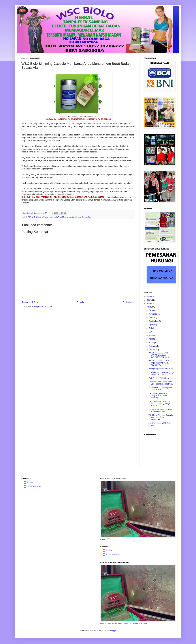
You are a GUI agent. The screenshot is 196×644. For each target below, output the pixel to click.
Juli (151, 328)
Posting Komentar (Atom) (42, 306)
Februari (153, 346)
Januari (152, 350)
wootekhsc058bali (34, 486)
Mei (151, 335)
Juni (151, 332)
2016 (149, 304)
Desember (154, 310)
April (151, 339)
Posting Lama (128, 302)
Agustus (153, 325)
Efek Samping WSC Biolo (159, 378)
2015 (149, 307)
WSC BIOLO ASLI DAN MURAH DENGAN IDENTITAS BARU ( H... (159, 355)
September (154, 321)
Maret (152, 343)
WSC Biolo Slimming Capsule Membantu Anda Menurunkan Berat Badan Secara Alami (59, 217)
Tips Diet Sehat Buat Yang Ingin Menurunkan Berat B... (161, 374)
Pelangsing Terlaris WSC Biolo (161, 369)
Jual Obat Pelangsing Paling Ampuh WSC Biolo (160, 410)
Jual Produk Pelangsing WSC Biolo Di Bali (161, 389)
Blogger (113, 631)
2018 (149, 297)
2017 (149, 300)
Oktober (153, 317)
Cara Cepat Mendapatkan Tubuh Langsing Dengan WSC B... (160, 404)
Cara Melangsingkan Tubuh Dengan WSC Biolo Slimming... (160, 396)
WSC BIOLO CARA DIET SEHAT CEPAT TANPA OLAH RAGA (159, 363)
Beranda (80, 302)
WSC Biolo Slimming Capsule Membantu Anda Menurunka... (161, 417)
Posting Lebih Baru (30, 302)
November (154, 314)
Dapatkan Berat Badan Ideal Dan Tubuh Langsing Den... (161, 383)
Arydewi (30, 482)
